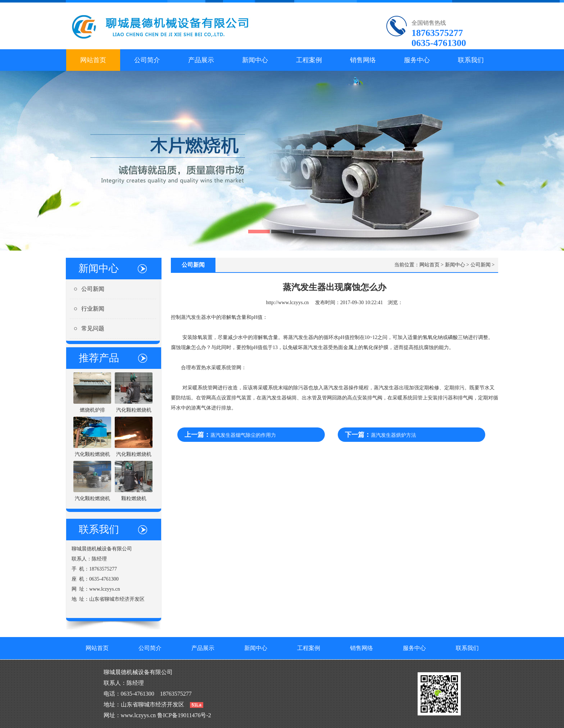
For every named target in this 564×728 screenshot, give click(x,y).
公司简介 (147, 60)
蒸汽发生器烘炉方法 (394, 435)
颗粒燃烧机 (134, 498)
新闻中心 (255, 60)
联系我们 (471, 60)
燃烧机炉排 (92, 410)
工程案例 (309, 60)
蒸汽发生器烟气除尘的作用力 (243, 435)
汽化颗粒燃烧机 (134, 410)
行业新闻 (93, 309)
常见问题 (93, 328)
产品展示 (201, 60)
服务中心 (417, 60)
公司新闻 (93, 289)
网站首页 (93, 60)
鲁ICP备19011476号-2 (184, 715)
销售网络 (363, 60)
